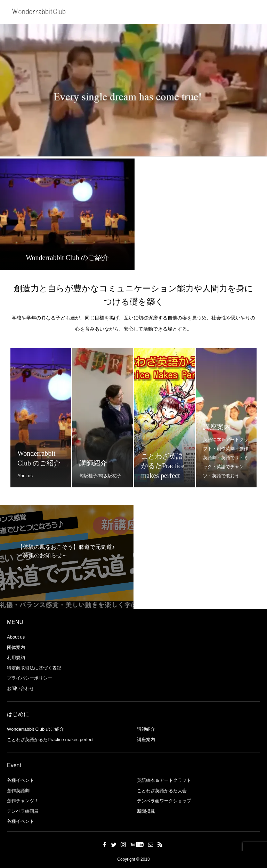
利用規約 (16, 658)
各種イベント (21, 780)
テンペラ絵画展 (23, 811)
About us (16, 637)
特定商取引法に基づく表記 (34, 668)
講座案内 (146, 740)
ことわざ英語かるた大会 (162, 791)
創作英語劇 (18, 791)
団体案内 (16, 647)
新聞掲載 (146, 811)
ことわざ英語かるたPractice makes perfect (50, 740)
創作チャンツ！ (23, 801)
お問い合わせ (21, 688)
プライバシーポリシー (30, 678)
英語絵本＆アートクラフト (164, 780)
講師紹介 (146, 729)
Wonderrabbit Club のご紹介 (35, 729)
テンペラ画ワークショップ (164, 801)
